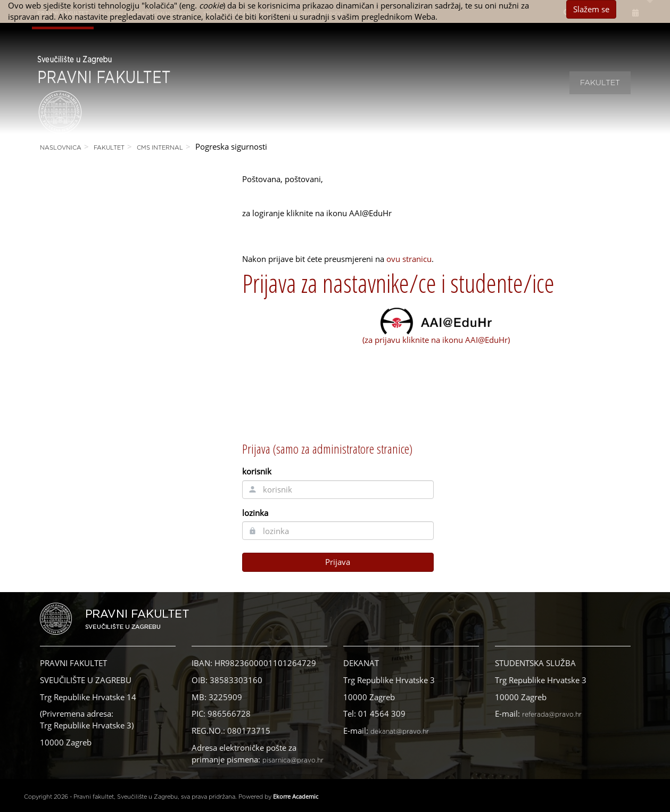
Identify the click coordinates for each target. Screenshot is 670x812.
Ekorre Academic (296, 796)
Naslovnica (61, 148)
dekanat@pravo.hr (400, 732)
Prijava (338, 562)
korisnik (257, 471)
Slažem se (591, 9)
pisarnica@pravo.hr (293, 760)
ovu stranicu (409, 259)
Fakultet (600, 83)
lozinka (255, 513)
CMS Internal (160, 148)
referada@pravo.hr (552, 715)
